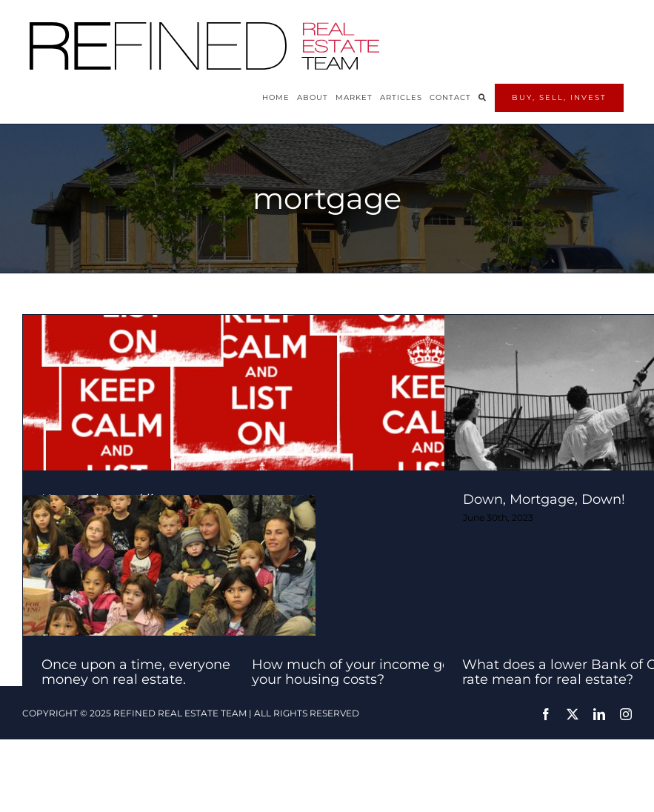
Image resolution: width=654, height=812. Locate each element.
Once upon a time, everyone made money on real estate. (157, 672)
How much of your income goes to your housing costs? (367, 672)
